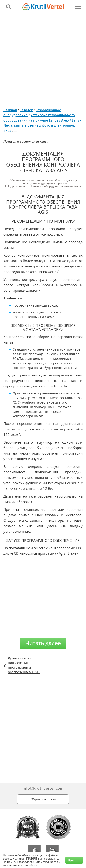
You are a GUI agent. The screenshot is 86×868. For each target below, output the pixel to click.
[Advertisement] (43, 59)
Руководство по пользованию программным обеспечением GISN (24, 665)
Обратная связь (43, 799)
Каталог (26, 110)
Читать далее (43, 643)
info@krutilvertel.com (43, 788)
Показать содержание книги (26, 141)
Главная (10, 110)
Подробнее (30, 865)
